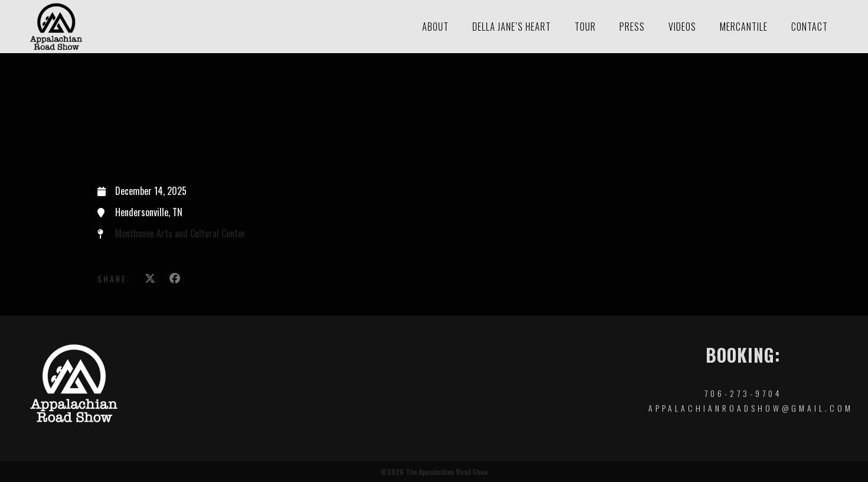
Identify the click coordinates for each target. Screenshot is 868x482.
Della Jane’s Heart (512, 27)
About (435, 27)
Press (632, 27)
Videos (682, 27)
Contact (810, 27)
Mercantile (744, 27)
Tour (585, 27)
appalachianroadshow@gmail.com (751, 408)
